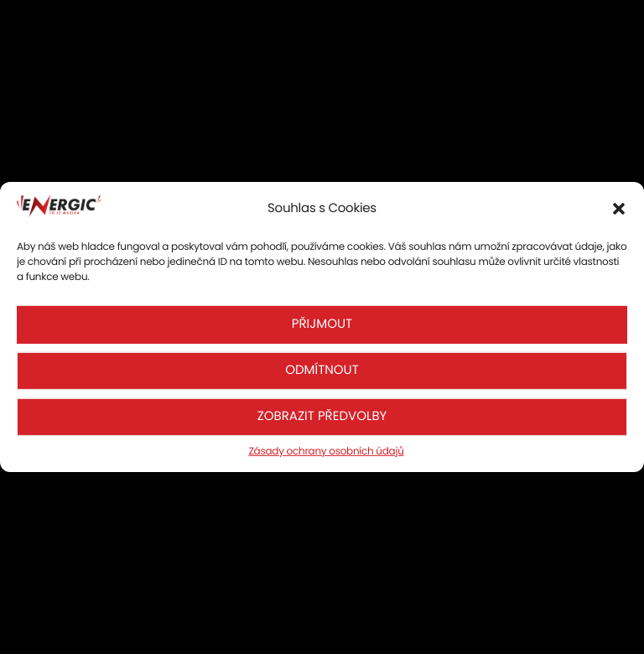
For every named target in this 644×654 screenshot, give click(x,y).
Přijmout (322, 324)
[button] (619, 209)
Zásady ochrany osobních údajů (326, 452)
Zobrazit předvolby (322, 416)
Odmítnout (322, 370)
